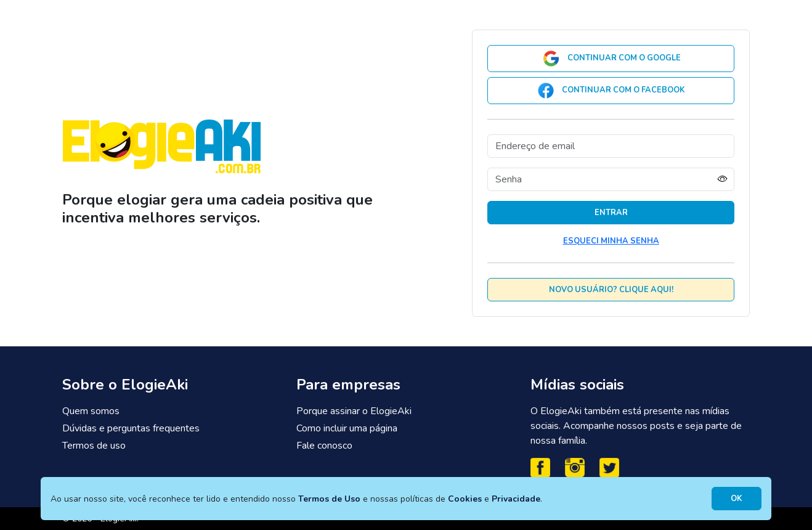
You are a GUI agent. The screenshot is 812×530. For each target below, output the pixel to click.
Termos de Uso (329, 499)
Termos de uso (94, 446)
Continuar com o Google (611, 59)
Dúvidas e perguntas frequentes (131, 428)
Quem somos (91, 411)
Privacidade (516, 499)
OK (737, 499)
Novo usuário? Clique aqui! (611, 290)
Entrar (611, 213)
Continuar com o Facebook (611, 91)
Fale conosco (324, 446)
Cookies (465, 499)
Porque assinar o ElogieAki (354, 411)
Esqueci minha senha (611, 241)
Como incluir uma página (347, 428)
